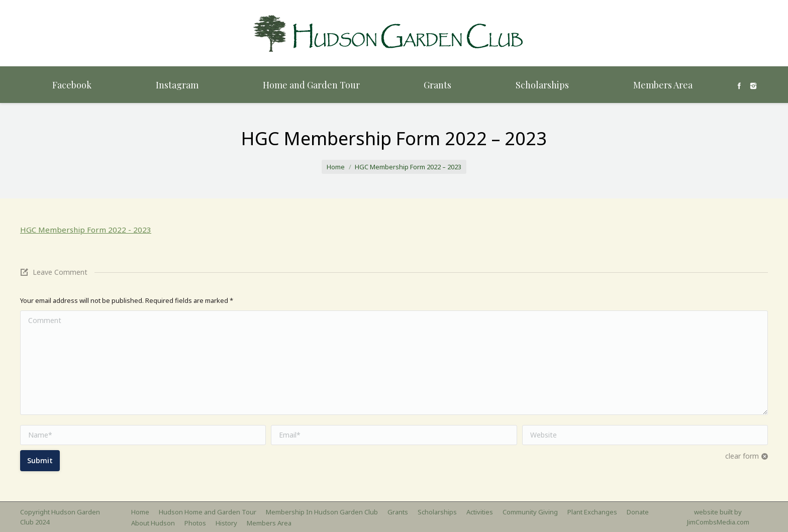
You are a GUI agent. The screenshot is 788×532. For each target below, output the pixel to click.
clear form (742, 456)
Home (336, 167)
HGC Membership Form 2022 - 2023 (86, 230)
